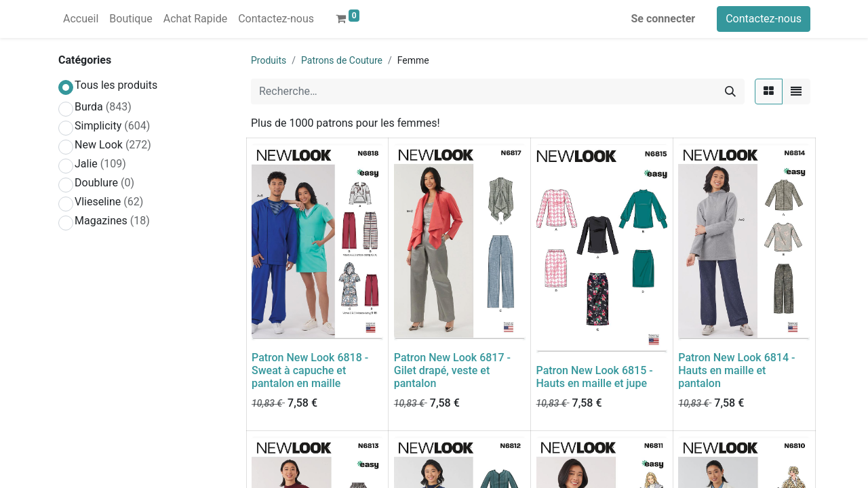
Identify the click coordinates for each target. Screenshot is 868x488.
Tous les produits (116, 85)
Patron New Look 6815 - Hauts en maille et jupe (595, 377)
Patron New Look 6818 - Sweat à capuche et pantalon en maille (310, 370)
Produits (269, 60)
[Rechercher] (730, 91)
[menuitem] (81, 19)
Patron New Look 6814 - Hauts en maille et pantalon (736, 370)
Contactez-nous (764, 19)
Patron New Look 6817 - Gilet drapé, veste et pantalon (452, 370)
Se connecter (664, 19)
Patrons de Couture (342, 60)
